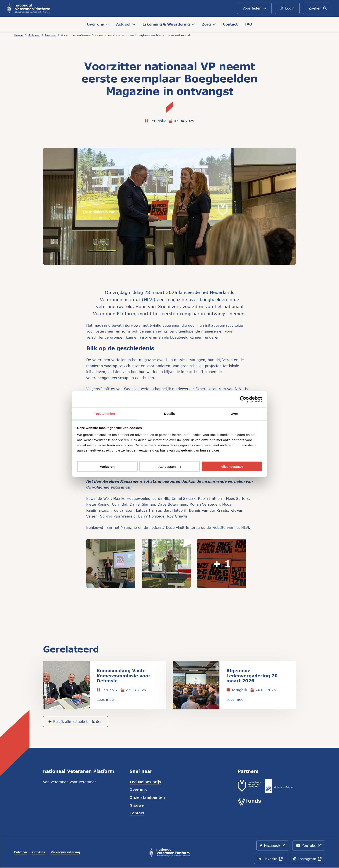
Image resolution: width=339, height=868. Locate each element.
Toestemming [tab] (105, 414)
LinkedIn (271, 861)
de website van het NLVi (228, 527)
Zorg (209, 24)
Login (287, 8)
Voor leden (254, 8)
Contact (230, 24)
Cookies (39, 853)
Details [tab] (169, 414)
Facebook (274, 847)
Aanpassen (170, 467)
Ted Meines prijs (145, 782)
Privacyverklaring (65, 853)
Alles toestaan (232, 467)
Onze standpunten (147, 798)
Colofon (20, 853)
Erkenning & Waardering (169, 24)
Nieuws (137, 806)
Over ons (98, 24)
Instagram (309, 861)
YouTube (310, 847)
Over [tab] (234, 414)
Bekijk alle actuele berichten (75, 722)
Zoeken (318, 8)
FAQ (248, 24)
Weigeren (107, 467)
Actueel (126, 24)
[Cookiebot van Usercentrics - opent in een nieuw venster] (243, 399)
